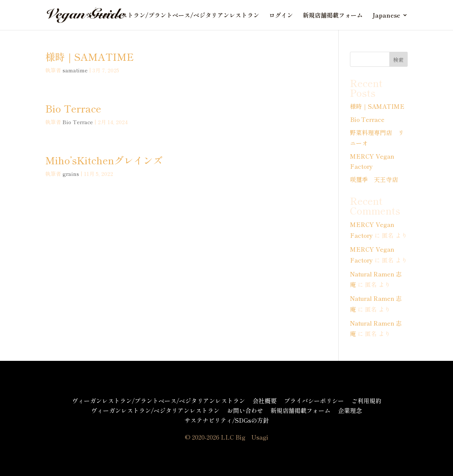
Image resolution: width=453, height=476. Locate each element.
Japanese (386, 16)
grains (71, 174)
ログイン (281, 16)
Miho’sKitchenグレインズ (104, 160)
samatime (75, 70)
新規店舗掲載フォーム (333, 16)
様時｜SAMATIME (90, 56)
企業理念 (350, 410)
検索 (398, 60)
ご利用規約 (366, 401)
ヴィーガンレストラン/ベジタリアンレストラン (155, 410)
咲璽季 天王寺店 (374, 179)
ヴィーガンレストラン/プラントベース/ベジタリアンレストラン (172, 16)
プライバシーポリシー (314, 401)
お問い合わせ (245, 410)
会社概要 (265, 401)
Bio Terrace (73, 108)
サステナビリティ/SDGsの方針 (227, 420)
